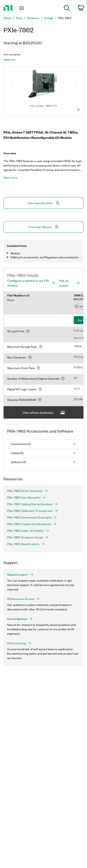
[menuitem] (67, 9)
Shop (19, 18)
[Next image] (76, 84)
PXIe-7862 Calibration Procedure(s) (32, 511)
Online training (19, 643)
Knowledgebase (20, 619)
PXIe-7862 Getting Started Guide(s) (32, 504)
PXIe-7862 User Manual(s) (26, 497)
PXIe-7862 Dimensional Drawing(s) (32, 517)
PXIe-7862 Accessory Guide (28, 537)
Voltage (49, 18)
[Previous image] (11, 84)
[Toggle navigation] (22, 8)
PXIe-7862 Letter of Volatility (28, 531)
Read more (11, 178)
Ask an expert (64, 283)
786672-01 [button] (9, 60)
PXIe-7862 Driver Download (27, 491)
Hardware (33, 18)
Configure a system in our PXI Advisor (28, 283)
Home (7, 18)
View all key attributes (44, 413)
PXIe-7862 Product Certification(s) (32, 524)
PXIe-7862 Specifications (26, 544)
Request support (20, 574)
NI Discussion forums (23, 599)
